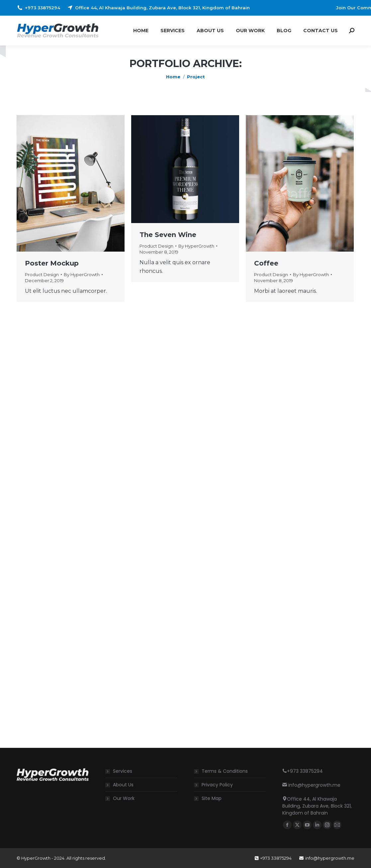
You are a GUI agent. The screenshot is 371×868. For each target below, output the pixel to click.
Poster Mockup (52, 263)
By (82, 275)
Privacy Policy (217, 785)
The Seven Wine (168, 235)
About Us (123, 785)
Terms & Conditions (225, 771)
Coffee (266, 263)
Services (123, 771)
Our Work (124, 798)
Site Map (212, 798)
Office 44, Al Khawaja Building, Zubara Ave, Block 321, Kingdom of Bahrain (158, 8)
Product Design (42, 275)
